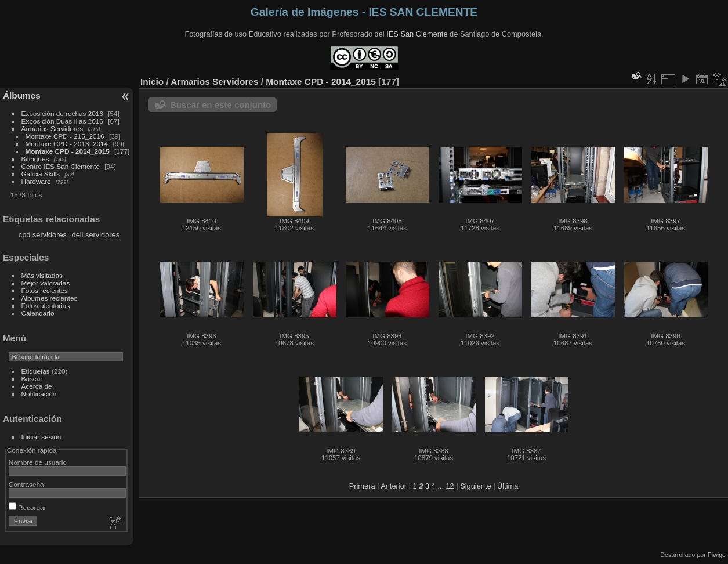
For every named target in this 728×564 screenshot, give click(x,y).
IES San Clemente (417, 34)
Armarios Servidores (52, 129)
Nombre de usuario (38, 462)
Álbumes (22, 95)
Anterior (394, 486)
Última (508, 486)
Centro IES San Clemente (61, 166)
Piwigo (717, 555)
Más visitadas (42, 275)
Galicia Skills (41, 174)
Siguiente (475, 486)
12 (450, 486)
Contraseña (26, 484)
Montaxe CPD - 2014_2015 (68, 151)
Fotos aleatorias (46, 305)
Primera (362, 486)
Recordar (28, 507)
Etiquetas (36, 371)
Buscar (32, 379)
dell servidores (96, 235)
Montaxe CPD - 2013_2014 (67, 144)
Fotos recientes (45, 290)
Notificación (39, 394)
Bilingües (35, 159)
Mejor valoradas (46, 283)
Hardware (36, 181)
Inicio (152, 82)
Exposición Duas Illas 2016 (62, 121)
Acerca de (37, 386)
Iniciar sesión (41, 437)
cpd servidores (43, 235)
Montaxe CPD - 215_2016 (65, 136)
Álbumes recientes (50, 298)
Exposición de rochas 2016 (62, 113)
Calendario (38, 313)
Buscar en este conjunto (220, 105)
